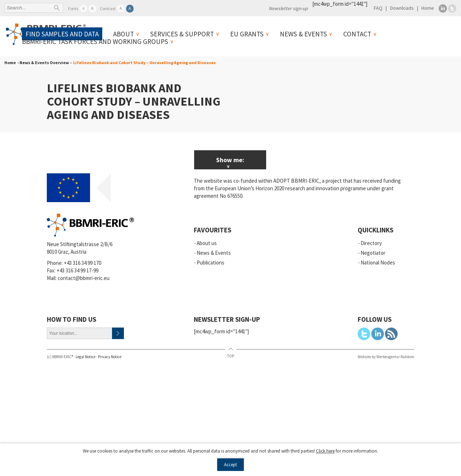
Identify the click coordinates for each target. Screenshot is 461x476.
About (124, 34)
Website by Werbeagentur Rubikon (386, 357)
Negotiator (373, 253)
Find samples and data (62, 34)
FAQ (378, 8)
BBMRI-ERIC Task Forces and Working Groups (95, 41)
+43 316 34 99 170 (82, 263)
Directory (371, 243)
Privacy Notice (110, 357)
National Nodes (378, 263)
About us (207, 243)
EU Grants (247, 34)
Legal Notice (86, 357)
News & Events (303, 34)
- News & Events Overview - (44, 63)
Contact (357, 34)
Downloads (402, 8)
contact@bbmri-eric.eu (84, 278)
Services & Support (182, 34)
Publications (211, 263)
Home (428, 8)
